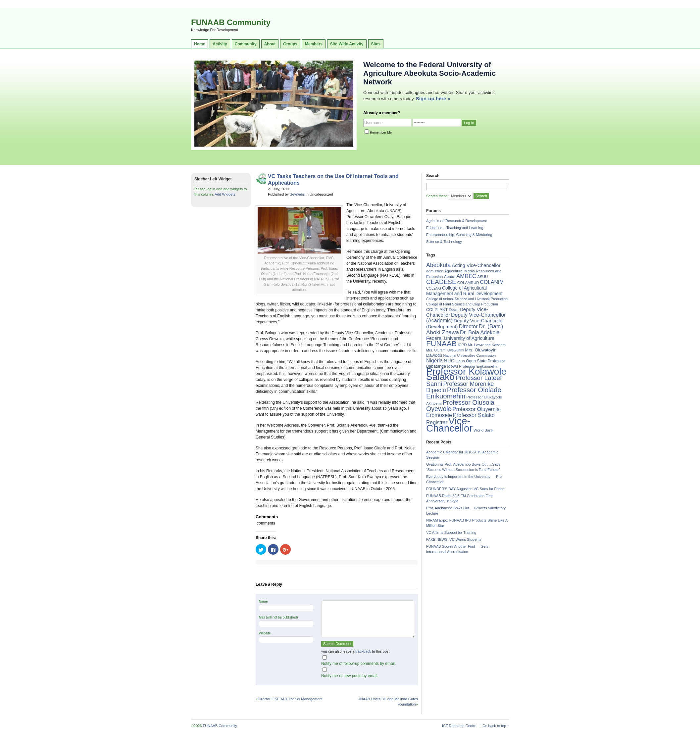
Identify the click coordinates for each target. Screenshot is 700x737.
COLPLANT (437, 310)
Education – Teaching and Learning (455, 228)
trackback (363, 651)
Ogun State (476, 361)
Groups (290, 44)
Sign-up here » (433, 98)
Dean (454, 310)
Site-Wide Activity (347, 44)
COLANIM (492, 282)
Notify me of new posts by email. (350, 676)
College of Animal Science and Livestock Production (467, 299)
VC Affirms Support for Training (451, 532)
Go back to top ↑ (496, 726)
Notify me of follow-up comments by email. (358, 664)
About (270, 44)
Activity (220, 44)
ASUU (482, 277)
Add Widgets (225, 194)
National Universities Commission (470, 355)
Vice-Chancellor (449, 424)
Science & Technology (444, 242)
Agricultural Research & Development (456, 221)
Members (314, 44)
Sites (376, 44)
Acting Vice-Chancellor (476, 265)
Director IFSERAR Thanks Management (290, 699)
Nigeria (434, 361)
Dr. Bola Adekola (480, 332)
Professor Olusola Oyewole (460, 406)
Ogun (460, 361)
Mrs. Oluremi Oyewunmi (445, 350)
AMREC (466, 276)
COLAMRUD (468, 283)
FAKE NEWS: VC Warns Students (454, 539)
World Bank (483, 430)
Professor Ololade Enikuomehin (464, 393)
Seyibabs (297, 194)
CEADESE (441, 282)
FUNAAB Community (231, 22)
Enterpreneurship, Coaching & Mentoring (459, 235)
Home (200, 44)
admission (435, 271)
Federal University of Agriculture (460, 338)
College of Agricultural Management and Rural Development (464, 291)
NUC (449, 361)
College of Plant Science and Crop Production (462, 304)
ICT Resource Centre (459, 726)
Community (246, 44)
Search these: (437, 196)
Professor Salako (474, 415)
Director (468, 326)
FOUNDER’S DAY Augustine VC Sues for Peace (465, 489)
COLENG (434, 288)
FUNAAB (441, 344)
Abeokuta (438, 265)
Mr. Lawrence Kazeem (487, 345)
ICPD (462, 345)
